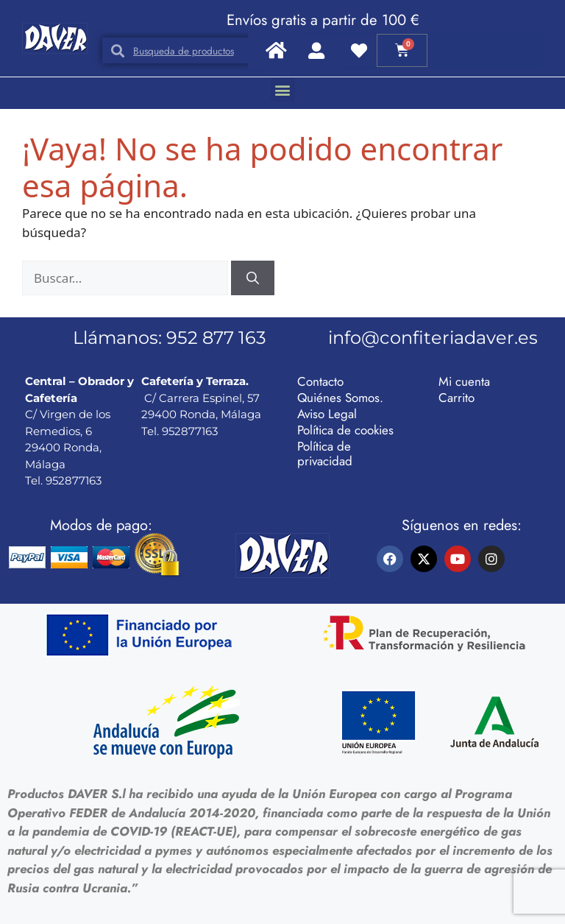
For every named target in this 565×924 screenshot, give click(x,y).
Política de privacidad (325, 454)
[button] (283, 89)
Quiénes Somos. (340, 398)
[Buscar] (253, 278)
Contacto (320, 381)
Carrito (456, 398)
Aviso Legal (327, 414)
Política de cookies (345, 430)
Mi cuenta (464, 381)
